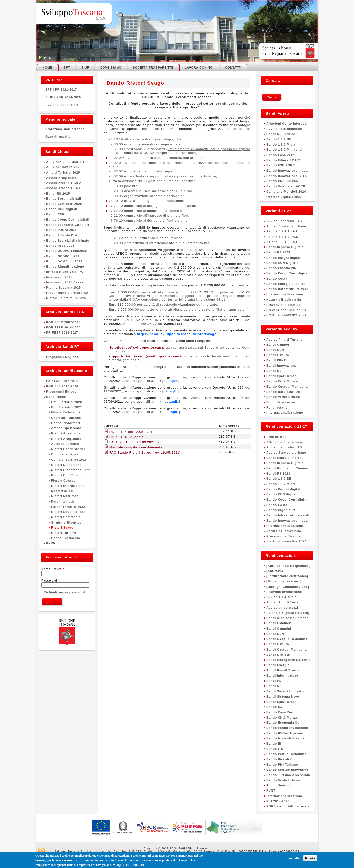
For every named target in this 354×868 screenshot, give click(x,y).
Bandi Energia (278, 665)
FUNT (271, 791)
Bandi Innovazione (282, 366)
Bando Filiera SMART (284, 160)
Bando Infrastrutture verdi (288, 515)
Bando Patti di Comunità (286, 754)
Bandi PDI (275, 681)
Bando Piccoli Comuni (285, 759)
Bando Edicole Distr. (63, 235)
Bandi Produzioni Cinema (287, 468)
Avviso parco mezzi (282, 608)
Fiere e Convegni (65, 481)
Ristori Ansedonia (66, 433)
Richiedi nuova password (64, 592)
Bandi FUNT (276, 360)
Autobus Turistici (65, 444)
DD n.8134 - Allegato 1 (128, 437)
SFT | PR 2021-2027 (67, 90)
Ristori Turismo (64, 533)
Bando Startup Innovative (287, 770)
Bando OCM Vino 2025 (64, 262)
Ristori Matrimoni (65, 496)
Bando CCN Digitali (282, 263)
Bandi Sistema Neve (283, 697)
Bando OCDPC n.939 (63, 256)
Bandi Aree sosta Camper (287, 618)
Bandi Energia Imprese (285, 458)
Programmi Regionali (63, 357)
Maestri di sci (62, 491)
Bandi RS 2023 (278, 252)
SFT (67, 68)
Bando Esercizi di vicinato (68, 241)
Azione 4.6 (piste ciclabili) (288, 613)
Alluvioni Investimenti (284, 592)
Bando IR (274, 744)
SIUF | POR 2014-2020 (67, 97)
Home (47, 68)
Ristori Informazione (68, 486)
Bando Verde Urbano (283, 397)
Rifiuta (310, 859)
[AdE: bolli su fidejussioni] (288, 566)
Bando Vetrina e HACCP (286, 186)
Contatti (233, 68)
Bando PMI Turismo (282, 181)
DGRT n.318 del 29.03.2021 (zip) (137, 442)
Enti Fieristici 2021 (66, 407)
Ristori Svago (62, 528)
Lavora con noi (199, 68)
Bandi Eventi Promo (283, 671)
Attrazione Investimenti (286, 442)
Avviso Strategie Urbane (286, 226)
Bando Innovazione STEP (287, 176)
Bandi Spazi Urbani (282, 376)
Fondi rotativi (278, 408)
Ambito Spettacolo (66, 428)
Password (51, 581)
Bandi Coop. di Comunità (287, 639)
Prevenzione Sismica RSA (67, 293)
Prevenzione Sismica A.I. (287, 310)
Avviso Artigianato (61, 178)
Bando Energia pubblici (286, 284)
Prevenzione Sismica (283, 305)
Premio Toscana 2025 (64, 288)
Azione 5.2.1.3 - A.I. (282, 242)
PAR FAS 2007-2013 (62, 381)
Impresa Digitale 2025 (284, 197)
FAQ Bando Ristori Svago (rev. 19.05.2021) (145, 452)
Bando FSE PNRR (281, 165)
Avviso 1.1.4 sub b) (282, 597)
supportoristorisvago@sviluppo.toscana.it (147, 356)
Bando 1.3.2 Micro (281, 145)
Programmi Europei (62, 392)
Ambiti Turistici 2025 (63, 173)
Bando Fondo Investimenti (288, 728)
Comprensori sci (65, 454)
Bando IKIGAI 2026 (61, 230)
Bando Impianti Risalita (286, 738)
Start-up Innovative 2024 (287, 315)
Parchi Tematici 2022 (68, 507)
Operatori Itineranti (67, 418)
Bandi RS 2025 (58, 194)
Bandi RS (274, 371)
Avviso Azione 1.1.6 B (64, 188)
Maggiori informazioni (128, 865)
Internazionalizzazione (285, 294)
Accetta (294, 859)
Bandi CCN (275, 350)
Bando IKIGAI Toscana (285, 733)
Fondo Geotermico (282, 786)
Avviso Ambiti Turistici (285, 340)
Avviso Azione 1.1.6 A (64, 183)
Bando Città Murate (282, 381)
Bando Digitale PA (281, 510)
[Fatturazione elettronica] (287, 576)
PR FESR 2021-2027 (62, 333)
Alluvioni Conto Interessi (287, 124)
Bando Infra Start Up (283, 392)
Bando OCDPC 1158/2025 (66, 251)
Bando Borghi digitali (64, 199)
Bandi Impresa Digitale (285, 247)
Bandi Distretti (278, 655)
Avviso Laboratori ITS (284, 221)
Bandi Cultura (278, 355)
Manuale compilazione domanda (136, 447)
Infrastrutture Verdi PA (65, 272)
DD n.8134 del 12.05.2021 (131, 432)
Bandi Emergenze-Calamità (288, 660)
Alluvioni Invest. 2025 (64, 167)
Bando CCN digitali (62, 209)
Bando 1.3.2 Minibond (284, 150)
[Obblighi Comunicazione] (288, 587)
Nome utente (53, 569)
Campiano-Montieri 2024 (286, 192)
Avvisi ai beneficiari (67, 105)
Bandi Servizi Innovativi (286, 691)
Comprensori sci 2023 (69, 460)
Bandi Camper (278, 345)
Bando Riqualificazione (65, 267)
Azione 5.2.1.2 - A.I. (282, 237)
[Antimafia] (276, 571)
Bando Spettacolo (66, 538)
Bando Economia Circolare (68, 225)
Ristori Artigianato (66, 439)
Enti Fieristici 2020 (66, 402)
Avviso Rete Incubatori (285, 129)
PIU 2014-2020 (278, 801)
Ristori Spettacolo (66, 517)
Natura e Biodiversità (284, 300)
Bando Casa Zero (280, 155)
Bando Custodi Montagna (287, 387)
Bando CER (55, 214)
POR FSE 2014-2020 (62, 386)
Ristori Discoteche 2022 (71, 470)
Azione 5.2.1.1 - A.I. (282, 231)
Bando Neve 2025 (60, 246)
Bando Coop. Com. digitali (68, 220)
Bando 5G (274, 707)
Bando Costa (277, 279)
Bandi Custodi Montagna (287, 650)
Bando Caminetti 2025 (64, 204)
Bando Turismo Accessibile (289, 775)
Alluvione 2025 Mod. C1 (65, 162)
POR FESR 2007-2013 (63, 322)
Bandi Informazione (282, 676)
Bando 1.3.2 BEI (280, 139)
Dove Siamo (111, 68)
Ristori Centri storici (68, 449)
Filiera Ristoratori (66, 412)
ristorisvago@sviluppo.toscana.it (139, 348)
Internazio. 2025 (59, 277)
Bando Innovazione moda (287, 171)
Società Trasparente (153, 68)
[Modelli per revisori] (284, 581)
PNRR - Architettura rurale (288, 806)
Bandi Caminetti (280, 623)
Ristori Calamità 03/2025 (66, 298)
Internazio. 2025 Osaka (65, 282)
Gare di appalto (67, 137)
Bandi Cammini (279, 629)
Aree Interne (277, 437)
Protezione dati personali (67, 129)
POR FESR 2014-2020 (63, 328)
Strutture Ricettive (66, 523)
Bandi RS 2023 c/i (281, 134)
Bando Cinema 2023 (283, 268)
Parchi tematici (63, 502)
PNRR (51, 543)
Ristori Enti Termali (67, 475)
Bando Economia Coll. (285, 723)
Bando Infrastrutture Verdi (288, 289)
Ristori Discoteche (66, 465)
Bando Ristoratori (66, 423)
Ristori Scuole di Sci (68, 512)
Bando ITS (275, 749)
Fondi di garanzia (281, 402)
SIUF (85, 68)
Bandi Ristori (57, 397)
